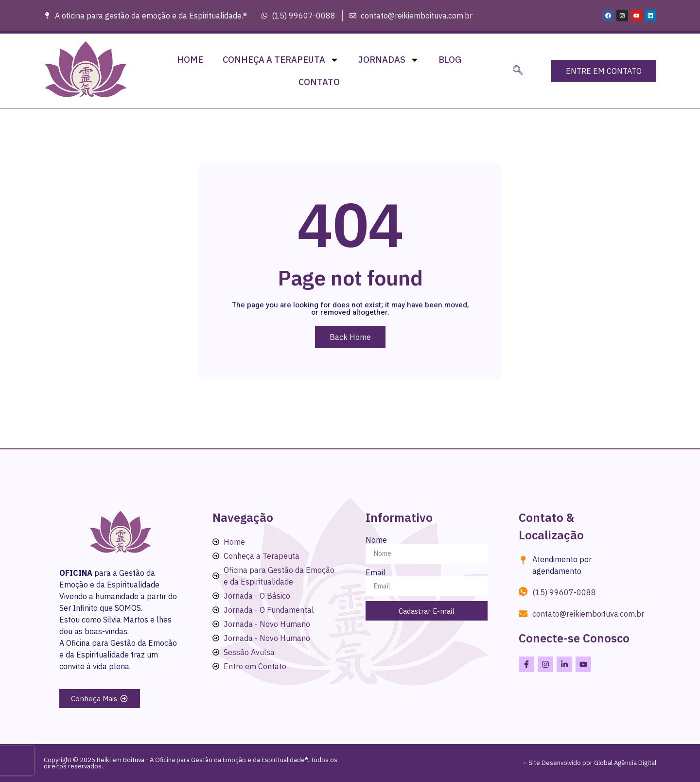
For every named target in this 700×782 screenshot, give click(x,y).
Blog (450, 60)
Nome (376, 540)
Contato (319, 82)
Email (376, 572)
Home (190, 60)
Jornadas (389, 60)
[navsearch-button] (518, 71)
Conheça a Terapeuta (281, 60)
